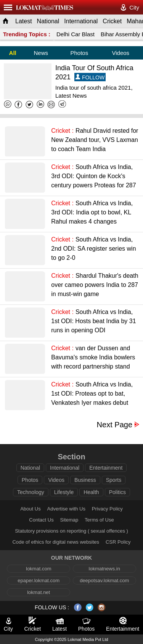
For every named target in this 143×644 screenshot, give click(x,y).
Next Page (115, 425)
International (81, 21)
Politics (117, 492)
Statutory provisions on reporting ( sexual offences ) (71, 531)
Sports (114, 480)
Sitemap (69, 520)
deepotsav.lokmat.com (104, 580)
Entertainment (106, 468)
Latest (24, 21)
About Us (30, 509)
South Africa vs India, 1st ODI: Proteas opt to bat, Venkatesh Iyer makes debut (92, 394)
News (41, 53)
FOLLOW (90, 77)
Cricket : (62, 131)
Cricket (112, 21)
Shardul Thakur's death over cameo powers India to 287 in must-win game (95, 285)
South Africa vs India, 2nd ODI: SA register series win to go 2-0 (93, 249)
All (13, 53)
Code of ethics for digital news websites (56, 542)
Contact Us (41, 520)
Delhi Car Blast (76, 34)
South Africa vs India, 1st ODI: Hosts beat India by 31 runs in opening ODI (93, 321)
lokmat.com (39, 569)
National (48, 21)
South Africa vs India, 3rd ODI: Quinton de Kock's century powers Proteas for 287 (93, 176)
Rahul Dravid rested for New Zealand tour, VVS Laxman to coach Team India (95, 140)
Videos (121, 53)
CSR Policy (118, 542)
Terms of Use (99, 520)
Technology (31, 492)
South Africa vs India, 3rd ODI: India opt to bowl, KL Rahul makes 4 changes (92, 212)
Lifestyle (64, 492)
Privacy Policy (107, 509)
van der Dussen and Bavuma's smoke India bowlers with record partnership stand (93, 357)
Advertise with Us (66, 509)
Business (85, 480)
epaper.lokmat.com (39, 580)
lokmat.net (39, 592)
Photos (79, 53)
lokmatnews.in (104, 569)
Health (91, 492)
